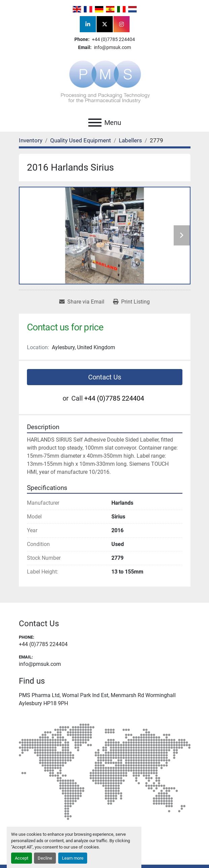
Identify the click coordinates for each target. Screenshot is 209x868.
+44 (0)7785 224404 (113, 39)
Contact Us (105, 377)
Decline (45, 858)
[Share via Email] (82, 302)
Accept (22, 858)
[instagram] (121, 24)
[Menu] (95, 123)
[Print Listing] (131, 302)
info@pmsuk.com (112, 47)
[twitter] (105, 24)
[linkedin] (88, 24)
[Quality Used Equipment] (81, 140)
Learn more (73, 858)
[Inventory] (31, 140)
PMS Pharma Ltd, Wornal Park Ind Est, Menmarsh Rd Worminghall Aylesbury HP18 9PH (97, 699)
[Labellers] (130, 140)
